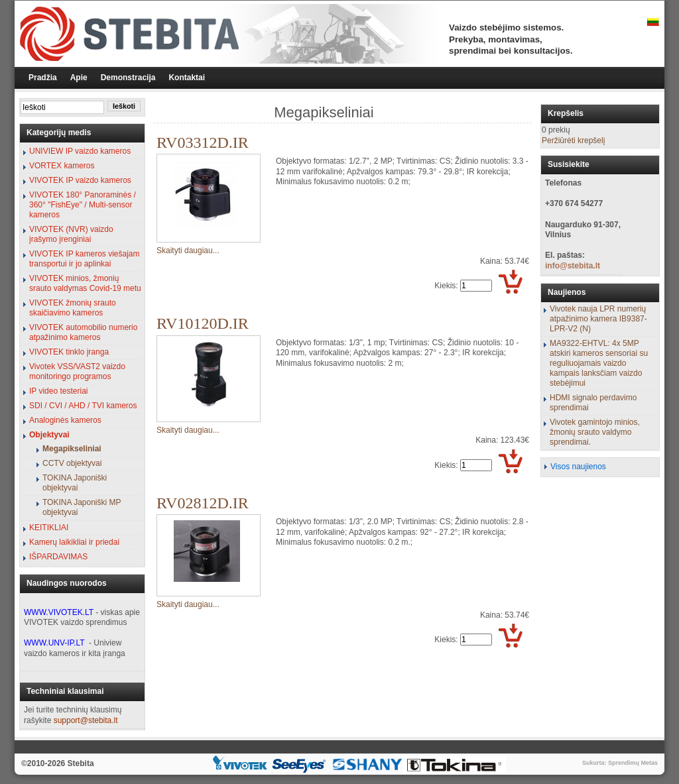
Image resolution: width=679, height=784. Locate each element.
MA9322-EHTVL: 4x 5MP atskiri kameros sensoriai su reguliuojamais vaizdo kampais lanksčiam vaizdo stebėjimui (599, 363)
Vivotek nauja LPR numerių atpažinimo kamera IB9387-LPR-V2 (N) (598, 319)
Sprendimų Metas (633, 763)
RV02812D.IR (203, 503)
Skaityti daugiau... (188, 251)
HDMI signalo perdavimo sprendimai (593, 403)
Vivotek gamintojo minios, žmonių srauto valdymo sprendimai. (595, 432)
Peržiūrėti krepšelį (573, 140)
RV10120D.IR (203, 323)
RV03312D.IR (203, 142)
